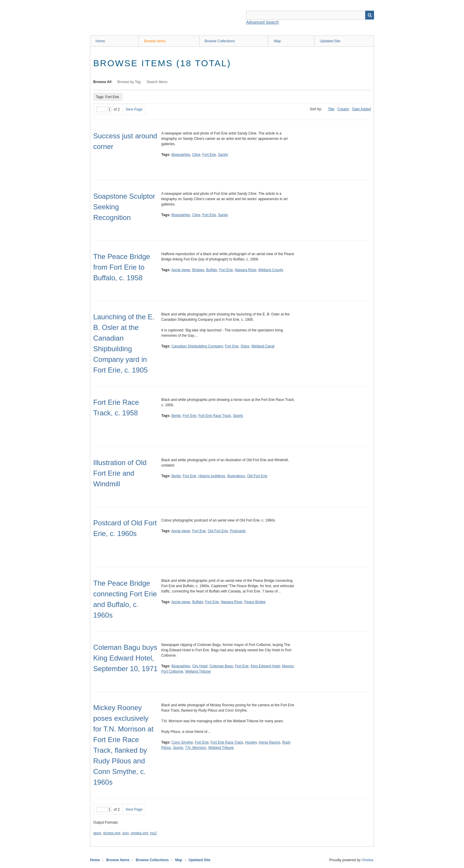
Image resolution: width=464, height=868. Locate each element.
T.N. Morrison (196, 748)
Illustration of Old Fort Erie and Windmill (120, 473)
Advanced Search (263, 22)
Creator (343, 109)
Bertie (176, 416)
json (125, 833)
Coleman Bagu (221, 666)
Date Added (361, 109)
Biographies (181, 155)
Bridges (198, 270)
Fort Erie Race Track (215, 416)
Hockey (251, 742)
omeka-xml (140, 833)
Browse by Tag (129, 82)
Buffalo (212, 270)
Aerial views (181, 270)
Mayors (288, 666)
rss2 (153, 833)
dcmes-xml (112, 833)
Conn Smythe (182, 742)
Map (277, 41)
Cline (196, 155)
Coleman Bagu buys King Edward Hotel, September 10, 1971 (125, 658)
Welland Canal (263, 346)
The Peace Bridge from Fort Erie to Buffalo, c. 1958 (122, 267)
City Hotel (200, 666)
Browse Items (155, 41)
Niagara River (245, 270)
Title (331, 109)
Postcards (238, 531)
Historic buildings (212, 476)
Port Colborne (172, 671)
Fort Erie (209, 155)
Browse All (102, 82)
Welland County (271, 270)
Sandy (223, 155)
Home (100, 41)
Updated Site (330, 41)
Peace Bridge (255, 602)
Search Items (157, 82)
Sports (238, 416)
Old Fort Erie (257, 476)
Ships (245, 346)
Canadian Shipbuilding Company (197, 346)
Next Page (134, 109)
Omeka (367, 860)
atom (97, 833)
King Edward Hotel (265, 666)
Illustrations (236, 476)
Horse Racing (269, 742)
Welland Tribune (198, 671)
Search (370, 15)
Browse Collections (220, 41)
